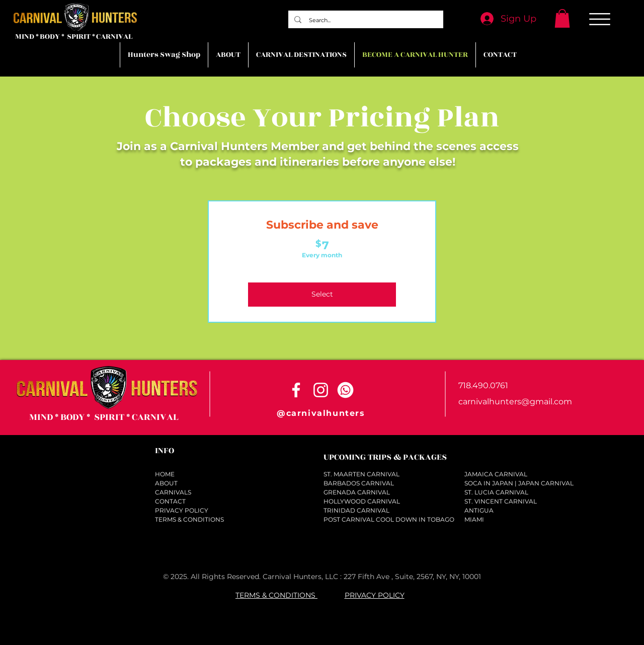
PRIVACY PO (367, 595)
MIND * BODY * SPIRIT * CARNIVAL (74, 37)
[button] (562, 18)
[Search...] (366, 20)
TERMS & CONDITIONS (276, 595)
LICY (397, 595)
